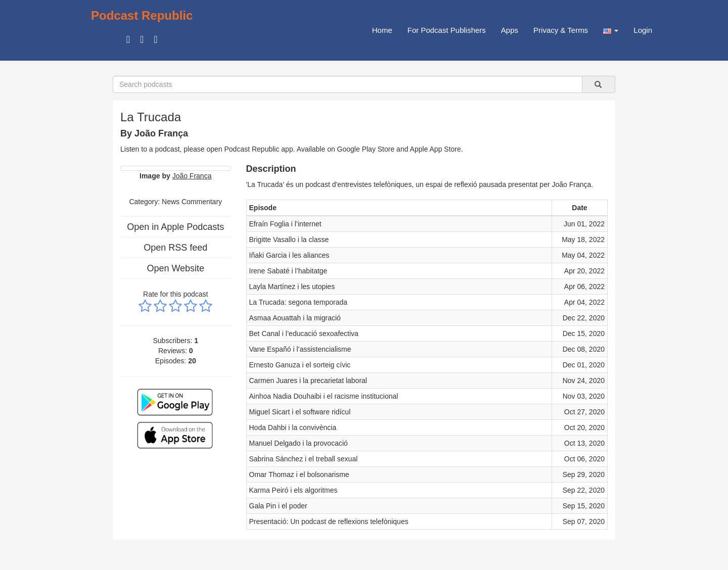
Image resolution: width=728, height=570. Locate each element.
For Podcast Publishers (447, 30)
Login (643, 30)
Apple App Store (436, 149)
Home (382, 30)
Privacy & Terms (561, 30)
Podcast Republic (142, 15)
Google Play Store (366, 149)
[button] (611, 30)
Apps (510, 30)
